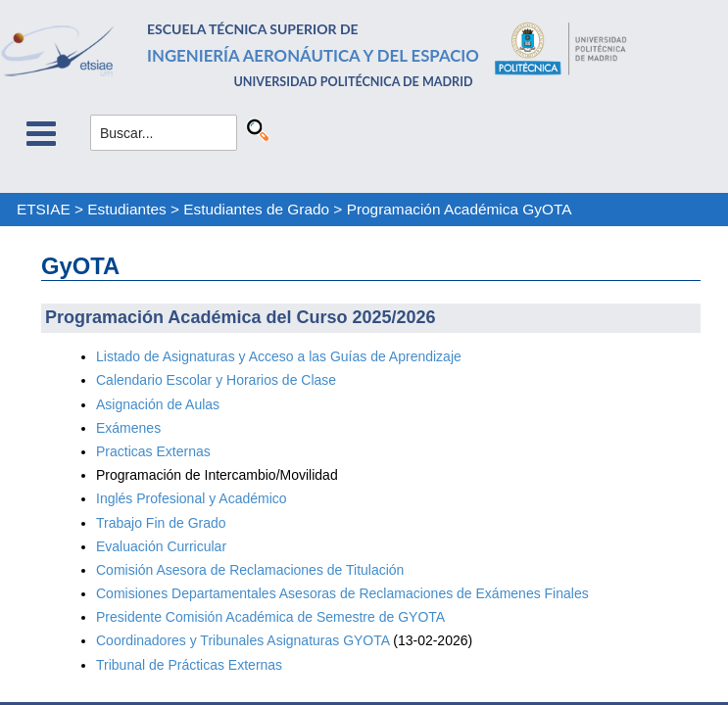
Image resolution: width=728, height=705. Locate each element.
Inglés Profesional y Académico (192, 498)
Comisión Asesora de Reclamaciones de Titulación (250, 570)
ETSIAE (44, 209)
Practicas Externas (153, 451)
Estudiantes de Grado (256, 209)
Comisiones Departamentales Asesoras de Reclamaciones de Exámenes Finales (342, 593)
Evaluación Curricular (161, 546)
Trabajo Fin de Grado (161, 523)
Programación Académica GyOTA (460, 209)
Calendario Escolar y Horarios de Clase (216, 380)
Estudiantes (126, 209)
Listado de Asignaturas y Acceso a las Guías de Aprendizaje (279, 356)
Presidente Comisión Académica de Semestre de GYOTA (270, 617)
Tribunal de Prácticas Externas (189, 665)
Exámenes (128, 428)
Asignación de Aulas (158, 404)
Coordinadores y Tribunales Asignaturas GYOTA (243, 640)
